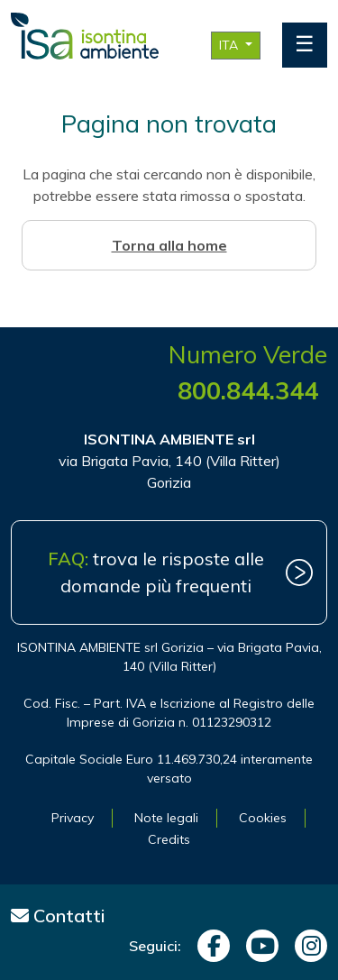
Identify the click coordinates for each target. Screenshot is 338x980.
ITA (230, 45)
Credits (169, 839)
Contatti (58, 916)
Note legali (166, 818)
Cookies (263, 818)
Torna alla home (169, 245)
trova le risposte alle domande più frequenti (156, 572)
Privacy (73, 818)
